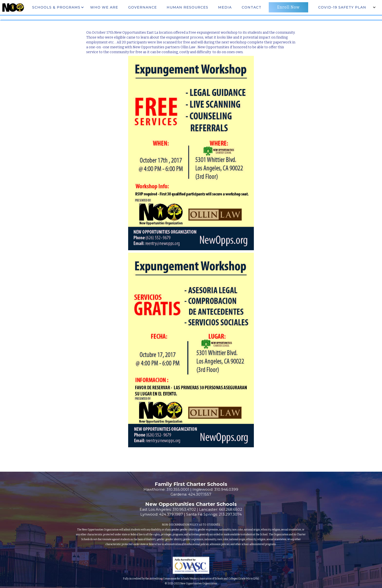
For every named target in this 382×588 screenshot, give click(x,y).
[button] (57, 7)
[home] (13, 7)
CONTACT (252, 7)
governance (143, 7)
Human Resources (187, 7)
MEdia (225, 7)
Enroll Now (288, 7)
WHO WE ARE (104, 7)
